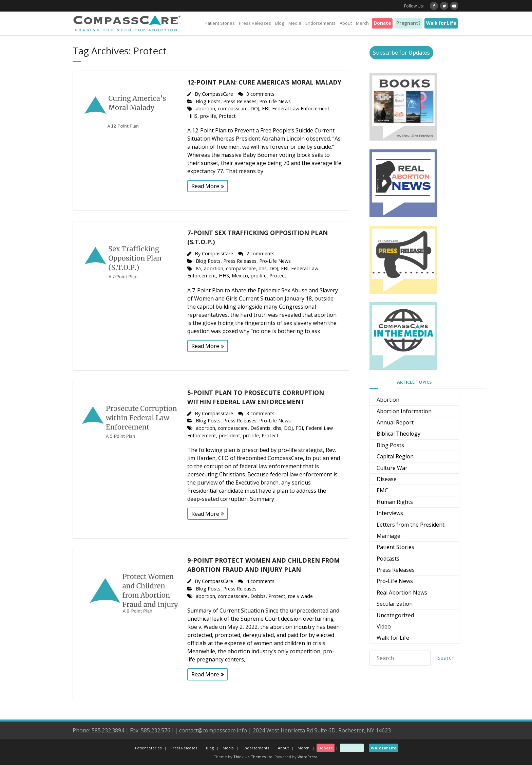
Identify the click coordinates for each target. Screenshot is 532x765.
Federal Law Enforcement (301, 108)
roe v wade (300, 596)
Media (295, 23)
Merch (362, 23)
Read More (205, 186)
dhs (263, 268)
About (346, 23)
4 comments (260, 581)
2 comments (260, 253)
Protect (227, 116)
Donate (382, 23)
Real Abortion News (402, 593)
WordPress (307, 757)
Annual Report (395, 422)
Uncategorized (395, 615)
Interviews (390, 513)
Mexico (240, 276)
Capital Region (395, 456)
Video (384, 626)
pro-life (208, 116)
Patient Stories (220, 23)
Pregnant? (408, 23)
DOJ (255, 108)
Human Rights (395, 502)
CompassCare (217, 94)
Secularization (395, 604)
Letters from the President (411, 525)
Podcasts (388, 559)
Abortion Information (404, 411)
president (230, 435)
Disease (387, 479)
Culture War (392, 468)
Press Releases (255, 23)
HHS (192, 116)
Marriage (388, 536)
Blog (280, 23)
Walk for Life (441, 23)
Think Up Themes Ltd (253, 757)
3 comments (260, 94)
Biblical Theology (398, 434)
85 (198, 268)
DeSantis (260, 428)
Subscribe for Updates (401, 53)
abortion (205, 108)
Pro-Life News (275, 101)
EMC (382, 490)
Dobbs (258, 596)
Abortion (388, 400)
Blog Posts (208, 101)
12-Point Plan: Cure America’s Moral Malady (264, 82)
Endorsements (320, 23)
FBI (266, 108)
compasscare (233, 108)
